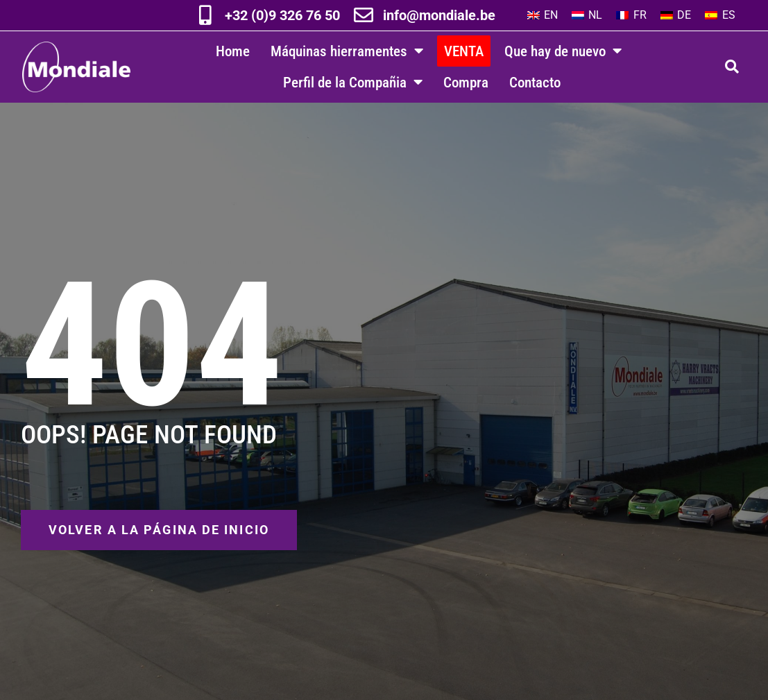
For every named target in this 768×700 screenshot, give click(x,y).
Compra (466, 82)
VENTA (464, 51)
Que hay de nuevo (563, 51)
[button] (732, 67)
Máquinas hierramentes (347, 51)
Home (233, 51)
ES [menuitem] (729, 15)
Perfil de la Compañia (353, 82)
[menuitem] (543, 15)
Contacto (535, 82)
